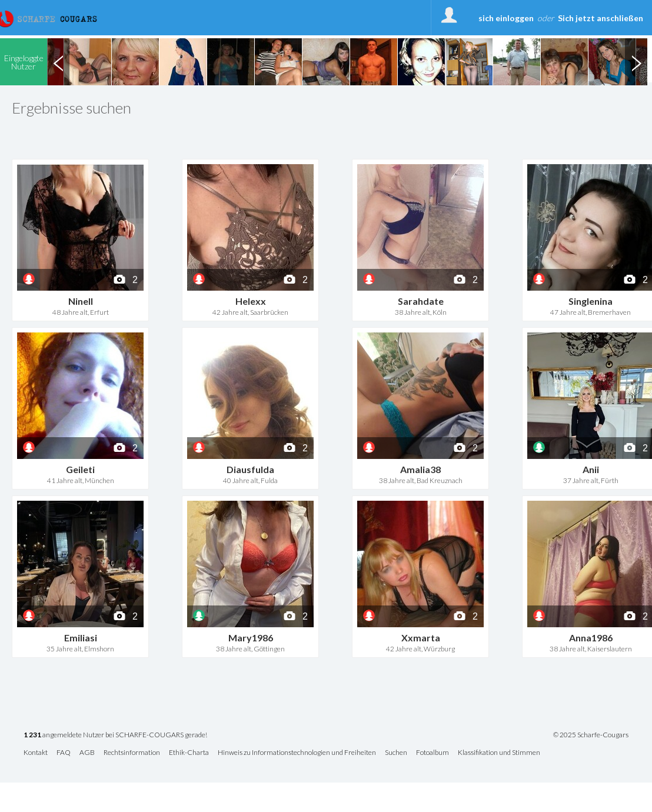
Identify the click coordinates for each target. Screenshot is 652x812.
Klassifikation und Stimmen (499, 753)
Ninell (81, 301)
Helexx (251, 301)
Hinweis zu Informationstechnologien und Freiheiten (297, 753)
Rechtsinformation (132, 753)
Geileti (80, 469)
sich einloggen (506, 18)
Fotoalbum (433, 753)
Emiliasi (81, 638)
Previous (58, 62)
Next (636, 62)
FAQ (64, 753)
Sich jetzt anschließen (601, 18)
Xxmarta (421, 638)
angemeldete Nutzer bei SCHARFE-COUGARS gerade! (115, 735)
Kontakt (36, 753)
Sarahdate (421, 301)
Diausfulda (250, 469)
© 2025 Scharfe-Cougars (591, 735)
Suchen (396, 753)
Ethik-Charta (189, 753)
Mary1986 (251, 638)
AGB (87, 753)
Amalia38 (420, 469)
